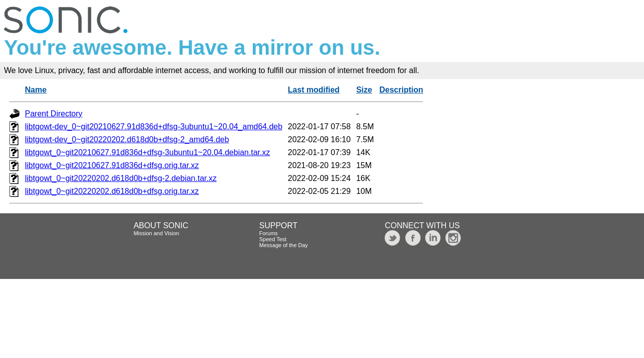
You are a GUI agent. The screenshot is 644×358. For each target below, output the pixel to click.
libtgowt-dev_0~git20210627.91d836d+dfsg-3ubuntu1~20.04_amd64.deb (154, 127)
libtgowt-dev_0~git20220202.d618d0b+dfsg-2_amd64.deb (127, 139)
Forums (268, 233)
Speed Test (273, 239)
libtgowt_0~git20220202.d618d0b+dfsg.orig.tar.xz (112, 191)
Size (364, 90)
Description (401, 90)
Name (36, 90)
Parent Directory (54, 114)
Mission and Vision (156, 233)
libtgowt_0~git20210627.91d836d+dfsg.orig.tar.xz (112, 165)
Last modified (314, 90)
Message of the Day (284, 245)
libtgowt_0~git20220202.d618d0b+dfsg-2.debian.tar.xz (121, 178)
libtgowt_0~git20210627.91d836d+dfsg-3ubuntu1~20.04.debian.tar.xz (147, 152)
